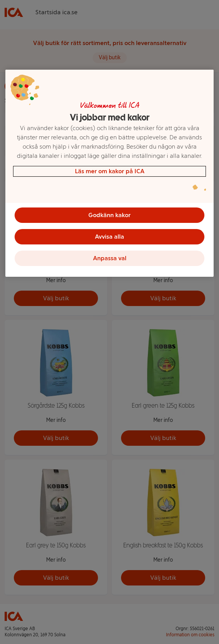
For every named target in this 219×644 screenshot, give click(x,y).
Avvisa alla (109, 237)
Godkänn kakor (109, 215)
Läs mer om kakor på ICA (110, 171)
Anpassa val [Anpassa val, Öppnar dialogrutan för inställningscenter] (110, 258)
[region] (109, 173)
